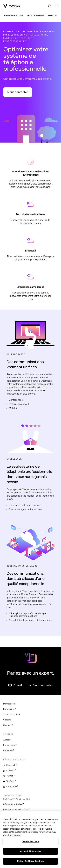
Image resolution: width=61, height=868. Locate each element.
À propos (7, 740)
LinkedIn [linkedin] (10, 770)
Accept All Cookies (30, 851)
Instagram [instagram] (11, 786)
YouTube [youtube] (10, 781)
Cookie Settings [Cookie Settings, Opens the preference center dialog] (30, 841)
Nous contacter (18, 92)
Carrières (8, 750)
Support (7, 720)
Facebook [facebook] (11, 765)
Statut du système (12, 714)
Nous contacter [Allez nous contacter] (43, 685)
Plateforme (36, 15)
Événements (9, 745)
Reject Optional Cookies (30, 861)
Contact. (7, 725)
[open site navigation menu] (56, 6)
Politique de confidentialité (16, 810)
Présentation (14, 15)
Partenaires (9, 709)
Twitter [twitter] (10, 776)
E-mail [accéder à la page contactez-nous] (18, 685)
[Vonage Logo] (12, 6)
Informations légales (13, 804)
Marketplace (9, 704)
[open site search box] (50, 6)
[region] (30, 840)
